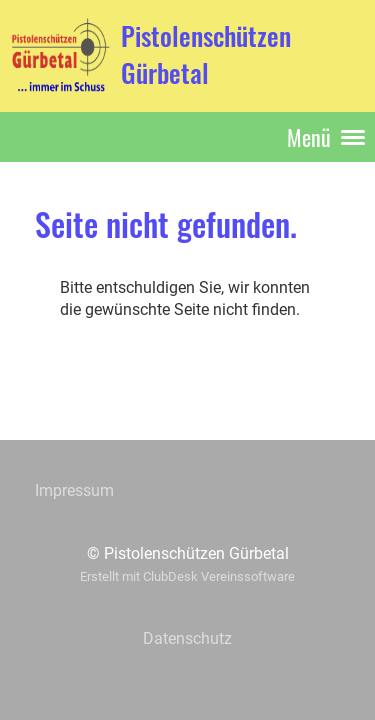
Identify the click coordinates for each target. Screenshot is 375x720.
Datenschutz (187, 638)
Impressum (74, 490)
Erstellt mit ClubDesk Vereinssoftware (187, 576)
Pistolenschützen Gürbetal (206, 55)
